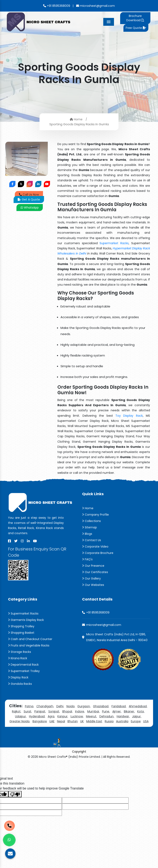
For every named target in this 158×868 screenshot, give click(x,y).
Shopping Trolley (21, 626)
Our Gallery (91, 578)
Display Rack (18, 677)
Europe (136, 721)
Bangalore (40, 721)
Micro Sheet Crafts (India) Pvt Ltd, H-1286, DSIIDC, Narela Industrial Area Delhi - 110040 (117, 637)
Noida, (71, 706)
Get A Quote (29, 199)
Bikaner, (129, 711)
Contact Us (92, 540)
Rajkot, (17, 711)
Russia (109, 721)
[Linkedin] (28, 541)
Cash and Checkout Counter (30, 639)
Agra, (51, 716)
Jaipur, (137, 716)
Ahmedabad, (138, 706)
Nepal (61, 721)
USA (146, 721)
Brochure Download (135, 18)
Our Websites (93, 585)
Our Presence (93, 566)
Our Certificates (95, 572)
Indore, (80, 711)
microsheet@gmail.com (95, 6)
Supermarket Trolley (24, 671)
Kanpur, (63, 716)
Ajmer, (117, 711)
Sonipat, (54, 711)
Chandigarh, (45, 706)
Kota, (141, 711)
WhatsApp (30, 208)
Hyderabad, (37, 716)
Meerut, (91, 716)
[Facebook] (9, 541)
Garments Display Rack (26, 620)
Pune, (106, 711)
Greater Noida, (20, 721)
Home (76, 119)
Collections (91, 521)
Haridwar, (123, 716)
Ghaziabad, (101, 706)
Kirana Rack (18, 658)
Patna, (29, 706)
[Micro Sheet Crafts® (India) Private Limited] (39, 22)
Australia (122, 721)
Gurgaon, (84, 706)
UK (82, 721)
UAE (52, 721)
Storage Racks (20, 652)
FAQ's (87, 559)
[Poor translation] (15, 794)
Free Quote (136, 28)
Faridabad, (119, 706)
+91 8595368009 (57, 6)
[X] (16, 541)
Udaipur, (21, 716)
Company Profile (95, 515)
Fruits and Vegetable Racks (29, 645)
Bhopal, (67, 711)
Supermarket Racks (114, 243)
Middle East (94, 721)
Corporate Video (95, 547)
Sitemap (89, 527)
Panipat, (40, 711)
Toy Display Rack (129, 416)
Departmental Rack (23, 665)
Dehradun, (107, 716)
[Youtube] (35, 541)
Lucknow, (77, 716)
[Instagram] (22, 541)
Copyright (79, 752)
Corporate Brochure (98, 553)
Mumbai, (93, 711)
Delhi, (60, 706)
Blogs (87, 534)
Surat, (28, 711)
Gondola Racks (20, 684)
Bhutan (73, 721)
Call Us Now (29, 195)
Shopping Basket (21, 633)
